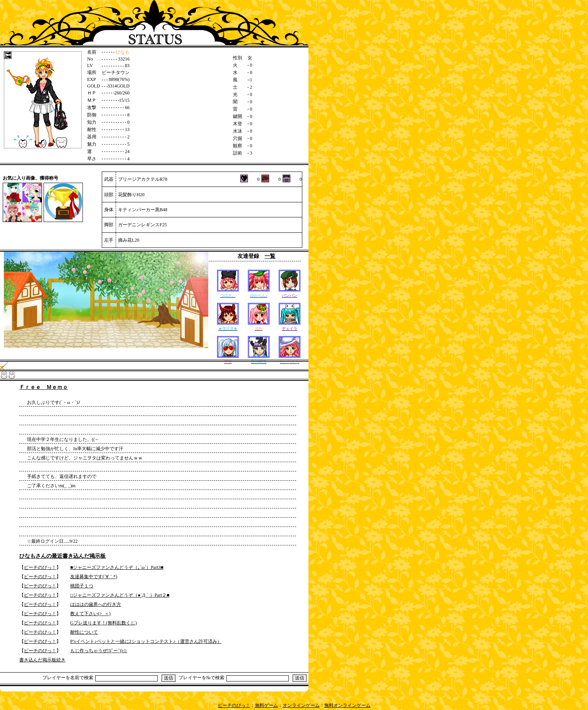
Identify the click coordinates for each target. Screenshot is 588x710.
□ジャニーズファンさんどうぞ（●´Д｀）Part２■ (120, 595)
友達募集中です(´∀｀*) (94, 577)
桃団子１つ (82, 586)
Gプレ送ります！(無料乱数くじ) (104, 623)
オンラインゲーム (301, 705)
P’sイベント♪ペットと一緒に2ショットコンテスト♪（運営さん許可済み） (146, 641)
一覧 (270, 256)
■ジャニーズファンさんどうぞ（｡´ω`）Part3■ (117, 567)
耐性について (84, 632)
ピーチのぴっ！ (40, 567)
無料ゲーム (266, 705)
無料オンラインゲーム (347, 705)
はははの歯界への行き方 (96, 604)
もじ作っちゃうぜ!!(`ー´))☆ (99, 651)
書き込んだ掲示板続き (42, 660)
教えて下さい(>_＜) (90, 614)
